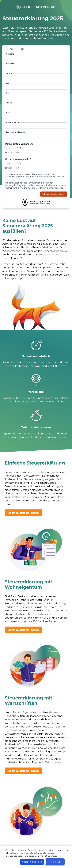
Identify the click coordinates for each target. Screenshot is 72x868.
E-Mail (9, 113)
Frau (11, 49)
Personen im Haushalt (16, 132)
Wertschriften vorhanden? (18, 159)
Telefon (9, 103)
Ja (10, 148)
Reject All (55, 862)
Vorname (10, 54)
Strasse (9, 74)
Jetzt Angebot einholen (54, 194)
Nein (19, 148)
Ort (8, 93)
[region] (36, 857)
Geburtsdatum (12, 122)
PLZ (8, 83)
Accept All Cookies (32, 862)
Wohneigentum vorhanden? (19, 144)
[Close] (67, 851)
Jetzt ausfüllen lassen (24, 513)
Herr (22, 49)
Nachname (11, 64)
